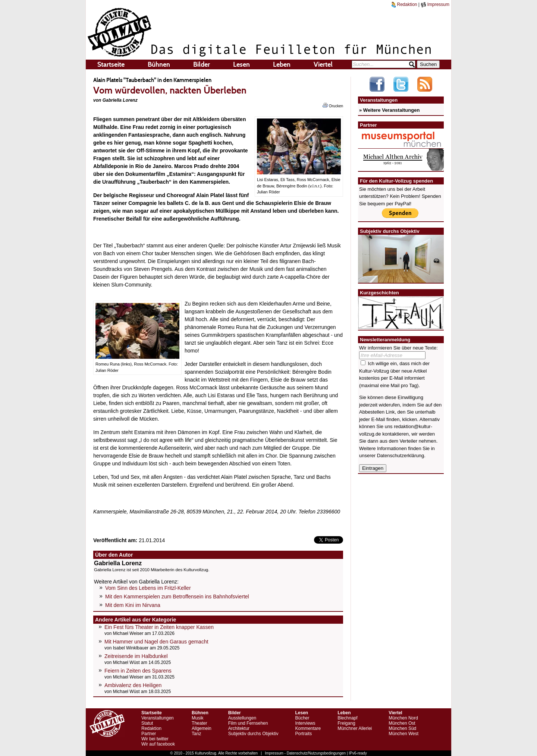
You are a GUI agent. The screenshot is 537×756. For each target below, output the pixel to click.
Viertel (323, 64)
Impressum (435, 4)
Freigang (346, 723)
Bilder (202, 64)
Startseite (111, 64)
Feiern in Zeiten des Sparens (138, 671)
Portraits (303, 734)
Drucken (333, 105)
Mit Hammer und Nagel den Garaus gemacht (156, 642)
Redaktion (404, 4)
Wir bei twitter (155, 739)
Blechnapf (347, 718)
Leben (282, 64)
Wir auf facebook (158, 744)
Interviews (305, 723)
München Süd (402, 728)
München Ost (402, 723)
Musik (197, 718)
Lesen (241, 64)
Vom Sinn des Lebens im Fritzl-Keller (148, 588)
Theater (199, 723)
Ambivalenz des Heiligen (133, 685)
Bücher (302, 718)
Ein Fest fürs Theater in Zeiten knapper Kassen (159, 627)
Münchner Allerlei (355, 728)
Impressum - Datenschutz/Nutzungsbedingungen (305, 753)
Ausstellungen (242, 718)
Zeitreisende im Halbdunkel (136, 656)
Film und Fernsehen (248, 723)
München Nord (403, 718)
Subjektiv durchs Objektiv (253, 734)
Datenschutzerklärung (401, 456)
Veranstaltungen (158, 718)
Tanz (196, 734)
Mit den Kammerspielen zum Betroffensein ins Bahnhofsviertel (177, 597)
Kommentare (308, 728)
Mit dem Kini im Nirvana (133, 605)
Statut (147, 723)
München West (403, 734)
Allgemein (202, 728)
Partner (149, 734)
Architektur (239, 728)
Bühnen (159, 64)
